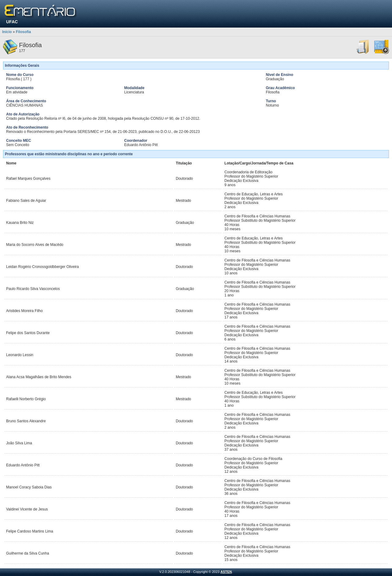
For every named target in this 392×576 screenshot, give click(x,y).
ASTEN (226, 572)
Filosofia (23, 32)
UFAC (12, 22)
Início (7, 32)
